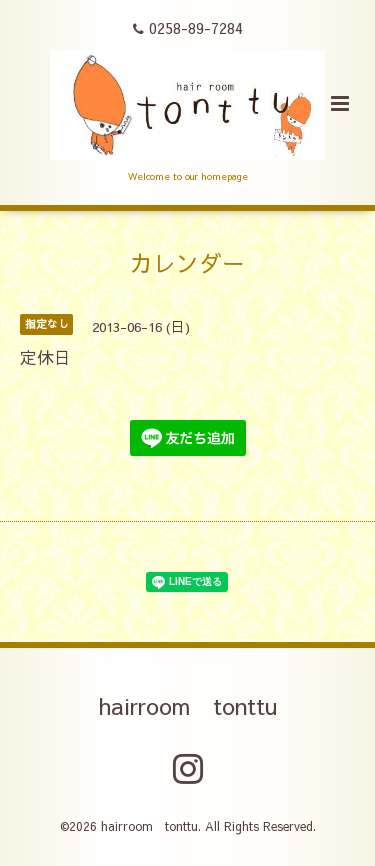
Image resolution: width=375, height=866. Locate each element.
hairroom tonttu (187, 705)
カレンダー (187, 261)
